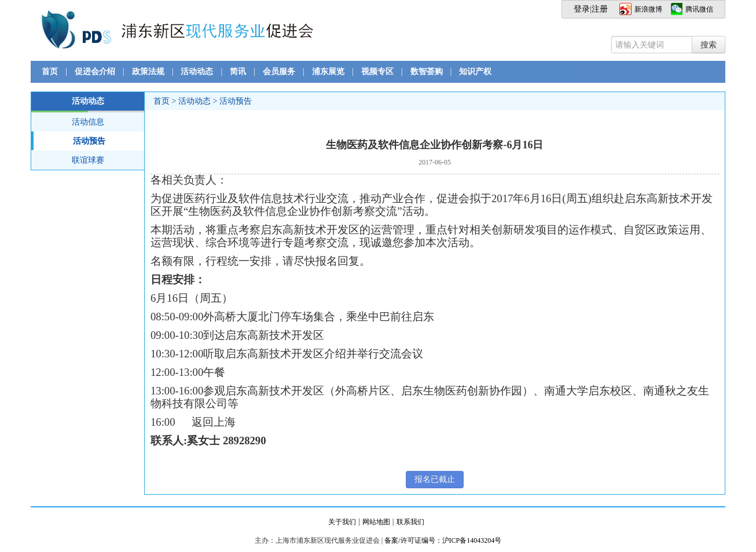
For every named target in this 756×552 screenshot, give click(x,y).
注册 (600, 9)
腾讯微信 (699, 9)
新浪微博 (648, 9)
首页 (50, 72)
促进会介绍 (95, 72)
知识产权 (475, 72)
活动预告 (68, 141)
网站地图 (376, 522)
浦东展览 (328, 72)
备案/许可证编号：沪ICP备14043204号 (443, 540)
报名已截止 (435, 479)
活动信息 (88, 122)
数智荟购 (427, 72)
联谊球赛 (88, 160)
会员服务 (279, 72)
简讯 (238, 72)
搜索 (709, 45)
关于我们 (342, 522)
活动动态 (197, 72)
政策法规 (148, 72)
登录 (582, 9)
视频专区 (377, 72)
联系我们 (410, 522)
